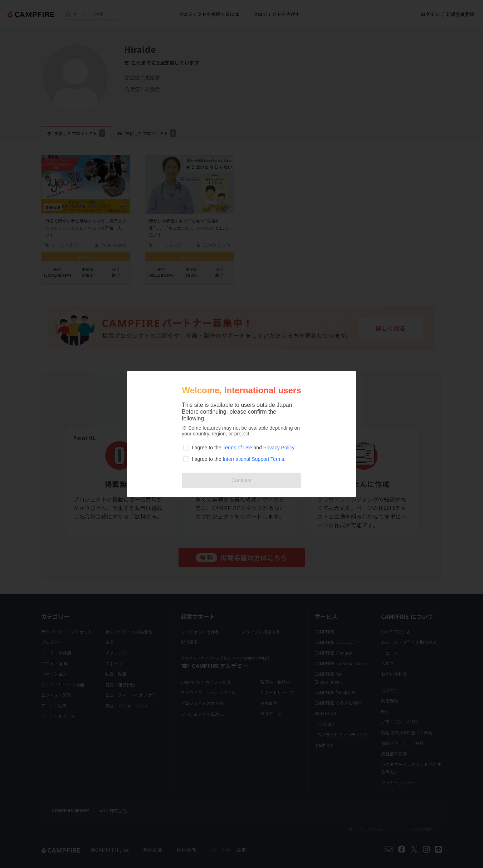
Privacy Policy (279, 448)
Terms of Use (237, 448)
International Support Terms (253, 459)
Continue (241, 480)
